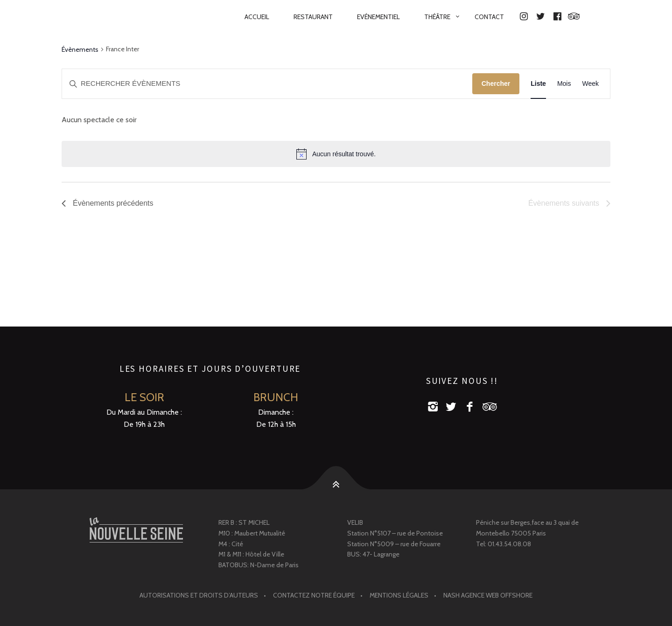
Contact (489, 17)
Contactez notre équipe (314, 595)
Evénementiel (378, 17)
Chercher (496, 83)
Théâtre (437, 17)
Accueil (257, 17)
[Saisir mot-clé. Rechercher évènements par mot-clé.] (267, 84)
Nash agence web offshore (488, 595)
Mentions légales (399, 595)
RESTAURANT (313, 17)
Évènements (80, 49)
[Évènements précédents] (108, 203)
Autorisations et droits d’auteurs (199, 595)
